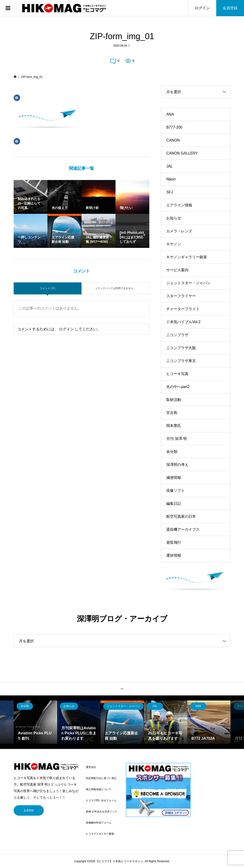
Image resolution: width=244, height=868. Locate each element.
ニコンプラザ (177, 335)
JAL (169, 166)
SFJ (169, 192)
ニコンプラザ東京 (181, 361)
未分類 (172, 452)
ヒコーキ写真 (177, 374)
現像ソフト (175, 491)
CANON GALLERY (182, 153)
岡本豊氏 (174, 426)
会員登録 (230, 8)
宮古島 (172, 413)
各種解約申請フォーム (99, 823)
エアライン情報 (179, 205)
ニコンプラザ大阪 (181, 348)
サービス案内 (177, 270)
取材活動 (174, 400)
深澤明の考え (177, 465)
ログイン (202, 8)
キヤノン (174, 244)
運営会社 (91, 767)
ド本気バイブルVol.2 (183, 322)
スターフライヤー (181, 296)
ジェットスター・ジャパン (188, 283)
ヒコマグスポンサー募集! (100, 834)
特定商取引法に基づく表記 (101, 778)
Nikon (171, 179)
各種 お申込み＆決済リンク (102, 811)
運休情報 (174, 555)
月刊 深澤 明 (177, 439)
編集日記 (174, 503)
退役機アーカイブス (183, 529)
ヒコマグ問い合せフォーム (101, 800)
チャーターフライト (183, 309)
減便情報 (174, 478)
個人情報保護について (99, 789)
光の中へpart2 (178, 387)
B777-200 (174, 127)
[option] (35, 722)
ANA (170, 114)
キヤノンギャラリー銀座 (187, 257)
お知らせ (174, 218)
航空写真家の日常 (181, 516)
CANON (173, 140)
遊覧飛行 (174, 542)
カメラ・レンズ (179, 231)
